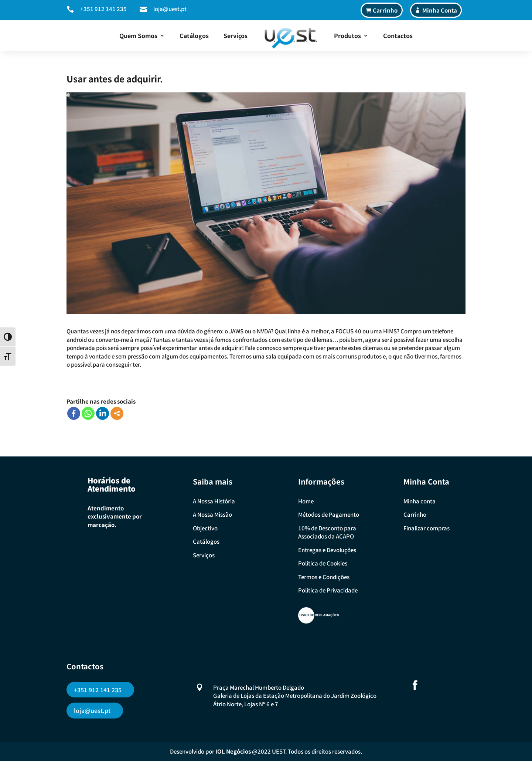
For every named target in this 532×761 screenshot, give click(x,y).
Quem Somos (138, 35)
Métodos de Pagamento (329, 514)
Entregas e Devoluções (327, 550)
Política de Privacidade (328, 590)
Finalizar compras (427, 528)
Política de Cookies (323, 563)
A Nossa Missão (212, 514)
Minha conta (420, 501)
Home (306, 501)
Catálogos (194, 35)
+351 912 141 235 (103, 9)
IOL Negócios (233, 751)
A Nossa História (214, 501)
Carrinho (385, 10)
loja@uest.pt (170, 9)
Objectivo (205, 528)
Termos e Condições (324, 577)
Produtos (347, 35)
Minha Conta (440, 10)
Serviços (236, 35)
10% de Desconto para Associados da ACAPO (327, 532)
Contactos (398, 35)
